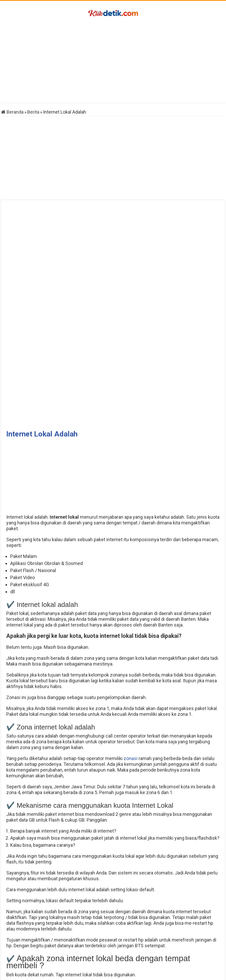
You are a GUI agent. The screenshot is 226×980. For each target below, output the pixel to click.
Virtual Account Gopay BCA (188, 950)
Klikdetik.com (99, 973)
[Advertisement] (113, 61)
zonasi (131, 538)
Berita (33, 112)
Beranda (12, 112)
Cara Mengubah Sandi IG (38, 950)
